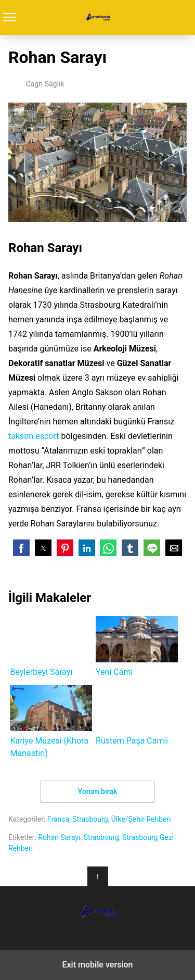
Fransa (58, 819)
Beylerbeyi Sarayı (51, 646)
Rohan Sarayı (59, 837)
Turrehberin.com (97, 17)
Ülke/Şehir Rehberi (141, 819)
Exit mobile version (97, 965)
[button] (21, 548)
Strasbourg (90, 819)
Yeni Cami (137, 646)
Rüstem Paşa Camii (137, 715)
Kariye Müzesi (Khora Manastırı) (51, 721)
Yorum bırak (98, 791)
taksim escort (34, 436)
